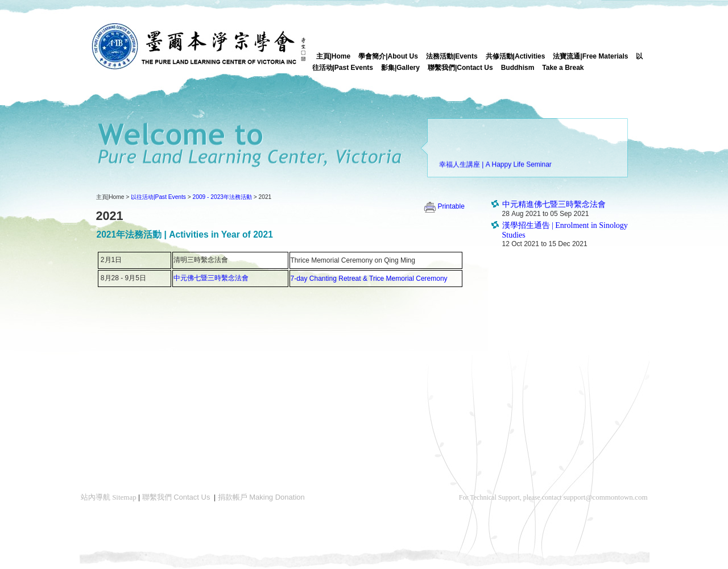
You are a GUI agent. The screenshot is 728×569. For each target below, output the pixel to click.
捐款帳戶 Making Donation (261, 497)
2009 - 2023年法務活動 (222, 197)
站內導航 (109, 497)
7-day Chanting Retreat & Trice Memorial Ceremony (369, 279)
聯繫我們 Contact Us (176, 497)
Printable (444, 206)
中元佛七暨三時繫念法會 (211, 278)
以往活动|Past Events (158, 197)
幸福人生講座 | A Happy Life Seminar (495, 166)
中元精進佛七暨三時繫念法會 (554, 204)
